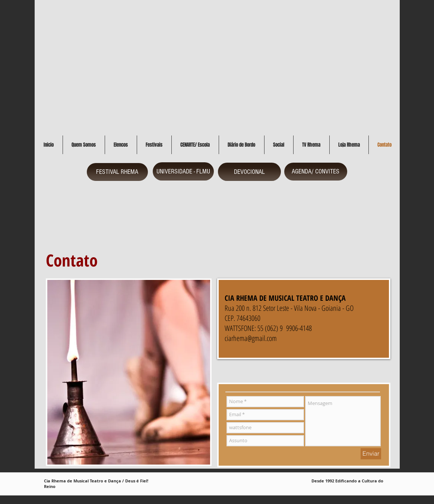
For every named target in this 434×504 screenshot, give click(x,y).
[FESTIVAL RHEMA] (117, 172)
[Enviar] (371, 454)
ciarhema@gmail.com (251, 338)
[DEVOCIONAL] (249, 172)
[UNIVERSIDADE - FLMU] (183, 171)
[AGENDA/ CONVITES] (316, 172)
